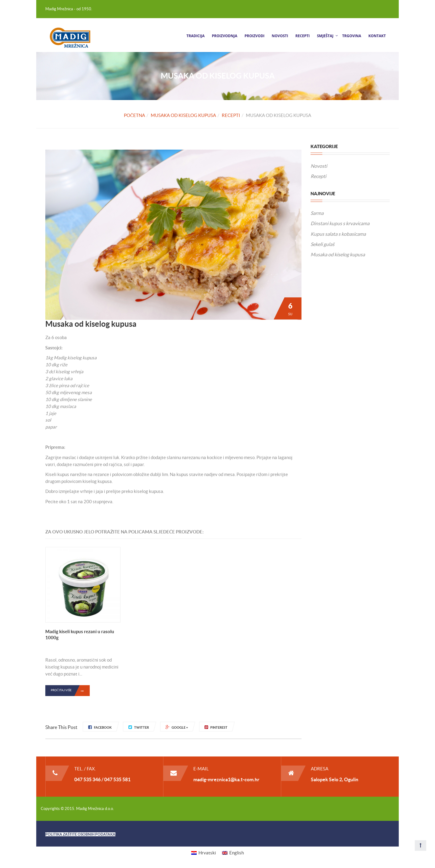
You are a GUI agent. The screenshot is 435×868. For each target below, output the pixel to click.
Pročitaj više (70, 691)
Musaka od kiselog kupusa (183, 115)
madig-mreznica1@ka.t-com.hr (226, 779)
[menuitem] (204, 853)
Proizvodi (254, 36)
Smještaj (325, 36)
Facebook (100, 727)
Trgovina (352, 36)
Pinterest (216, 727)
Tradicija (195, 36)
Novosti (280, 36)
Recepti (303, 36)
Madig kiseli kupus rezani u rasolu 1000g (80, 635)
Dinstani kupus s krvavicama (340, 223)
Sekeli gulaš (322, 244)
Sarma (317, 213)
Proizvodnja (224, 36)
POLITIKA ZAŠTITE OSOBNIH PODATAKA (80, 834)
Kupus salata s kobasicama (338, 234)
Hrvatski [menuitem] (207, 853)
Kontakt (377, 36)
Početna (134, 115)
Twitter (139, 727)
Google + (177, 727)
